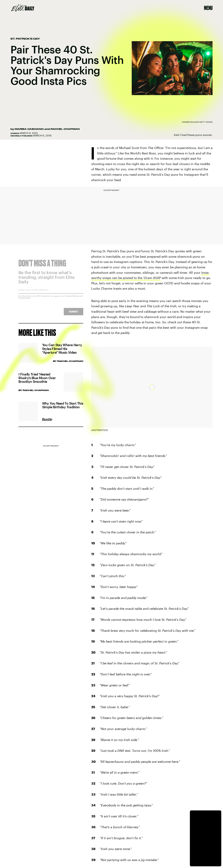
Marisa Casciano (29, 129)
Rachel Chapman (65, 129)
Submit (74, 314)
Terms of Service (72, 298)
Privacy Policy (24, 300)
